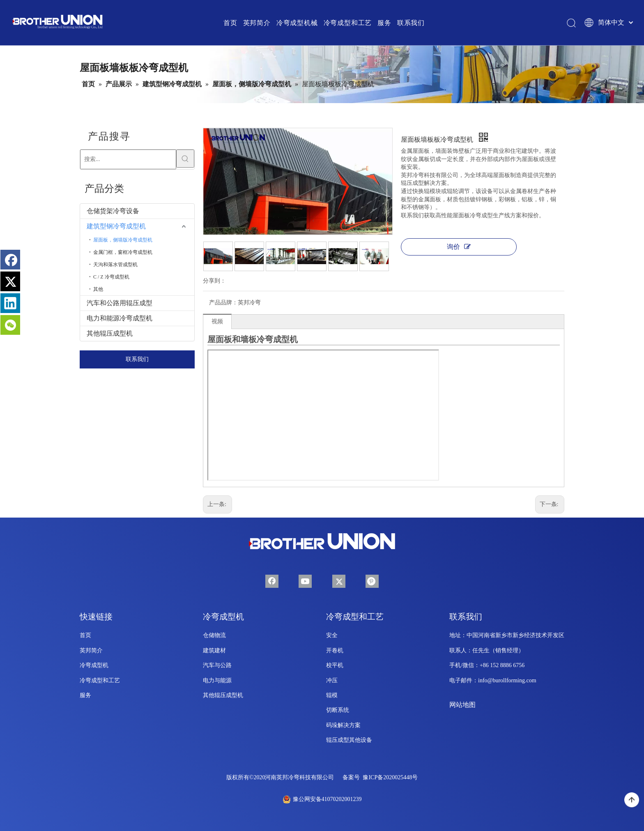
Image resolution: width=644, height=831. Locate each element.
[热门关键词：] (185, 159)
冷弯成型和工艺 (100, 680)
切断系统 (338, 710)
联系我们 (137, 359)
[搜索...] (128, 159)
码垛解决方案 (343, 725)
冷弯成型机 (94, 665)
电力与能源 (217, 680)
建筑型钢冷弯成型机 (116, 226)
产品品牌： (223, 303)
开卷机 (335, 650)
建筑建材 (214, 650)
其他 (98, 289)
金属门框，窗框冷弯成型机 (123, 252)
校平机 (335, 665)
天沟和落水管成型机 (115, 265)
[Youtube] (305, 581)
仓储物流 (214, 635)
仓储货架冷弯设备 (113, 211)
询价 (459, 247)
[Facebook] (272, 581)
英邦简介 (91, 650)
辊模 (332, 695)
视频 (217, 321)
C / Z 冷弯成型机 (111, 277)
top (632, 800)
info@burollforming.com (507, 680)
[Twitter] (339, 581)
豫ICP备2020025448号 (390, 777)
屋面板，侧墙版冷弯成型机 (123, 240)
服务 (85, 695)
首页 (85, 635)
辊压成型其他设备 (349, 740)
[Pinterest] (372, 581)
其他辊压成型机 (110, 333)
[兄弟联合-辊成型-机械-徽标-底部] (322, 542)
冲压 (332, 680)
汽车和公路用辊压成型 (120, 303)
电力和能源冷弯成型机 (120, 318)
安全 (332, 635)
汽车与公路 (217, 665)
